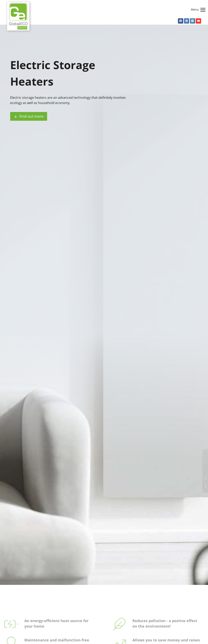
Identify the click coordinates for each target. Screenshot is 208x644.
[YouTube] (198, 21)
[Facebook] (181, 21)
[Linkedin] (187, 21)
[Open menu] (199, 10)
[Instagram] (193, 21)
